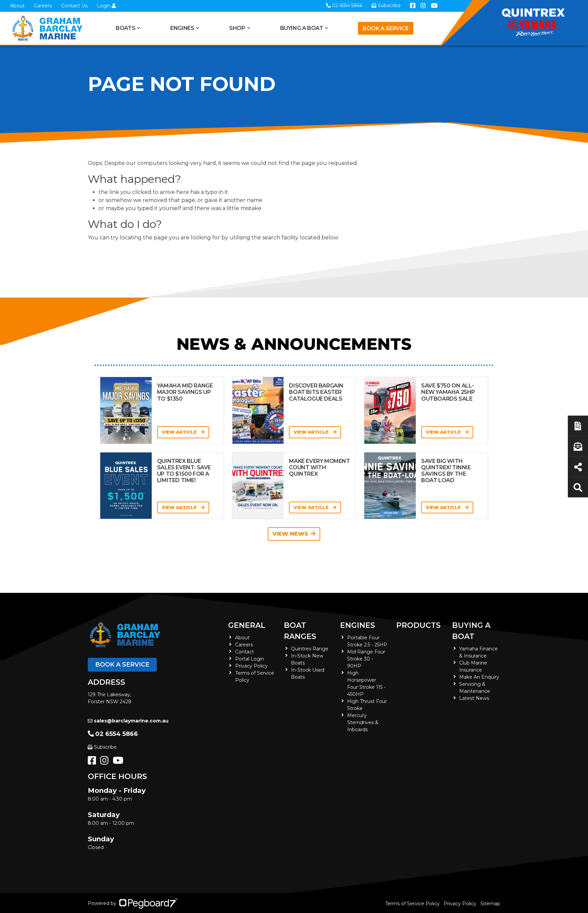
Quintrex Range (310, 649)
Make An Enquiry (479, 677)
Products (418, 625)
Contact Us (74, 6)
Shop (237, 28)
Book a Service (385, 28)
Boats (125, 28)
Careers (43, 6)
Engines (182, 28)
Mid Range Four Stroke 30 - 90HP (366, 659)
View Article (183, 432)
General (247, 625)
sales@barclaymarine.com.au (128, 721)
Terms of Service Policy (412, 904)
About (17, 6)
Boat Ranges (300, 631)
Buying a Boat (302, 28)
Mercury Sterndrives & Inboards (363, 722)
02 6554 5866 (113, 734)
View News (294, 534)
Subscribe (102, 747)
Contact (245, 652)
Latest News (474, 698)
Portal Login (250, 659)
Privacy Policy (251, 666)
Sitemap (490, 904)
